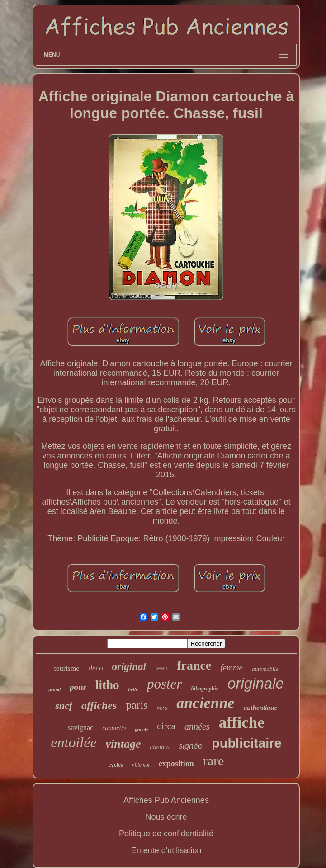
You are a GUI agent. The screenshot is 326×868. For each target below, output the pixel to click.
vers (162, 708)
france (194, 665)
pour (78, 687)
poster (165, 684)
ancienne (205, 703)
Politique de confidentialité (166, 834)
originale (256, 683)
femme (232, 668)
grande (141, 729)
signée (191, 746)
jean (161, 668)
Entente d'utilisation (166, 850)
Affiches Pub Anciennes (166, 800)
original (129, 667)
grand (54, 689)
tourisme (66, 668)
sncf (64, 705)
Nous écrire (166, 817)
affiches (99, 705)
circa (166, 726)
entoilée (73, 742)
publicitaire (247, 743)
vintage (123, 744)
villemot (141, 765)
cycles (116, 765)
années (197, 726)
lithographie (205, 689)
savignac (80, 728)
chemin (160, 747)
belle (133, 689)
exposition (176, 764)
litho (107, 685)
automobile (265, 669)
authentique (260, 708)
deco (95, 668)
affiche (242, 723)
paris (137, 705)
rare (214, 761)
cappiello (114, 728)
